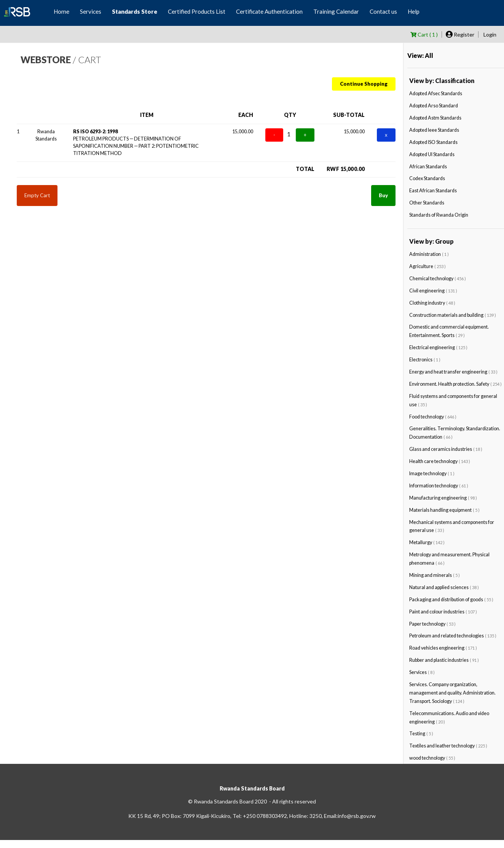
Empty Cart (37, 195)
